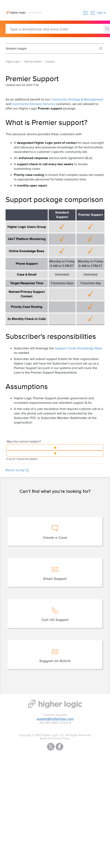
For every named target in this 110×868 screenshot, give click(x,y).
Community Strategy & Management (77, 100)
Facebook (59, 747)
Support (50, 62)
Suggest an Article (55, 661)
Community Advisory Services (33, 104)
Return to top (17, 470)
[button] (85, 13)
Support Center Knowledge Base (78, 348)
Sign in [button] (102, 13)
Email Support (55, 579)
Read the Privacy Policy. (55, 739)
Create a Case (55, 538)
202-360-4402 (49, 723)
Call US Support (55, 620)
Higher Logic (13, 62)
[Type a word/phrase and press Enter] (58, 29)
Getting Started (33, 62)
